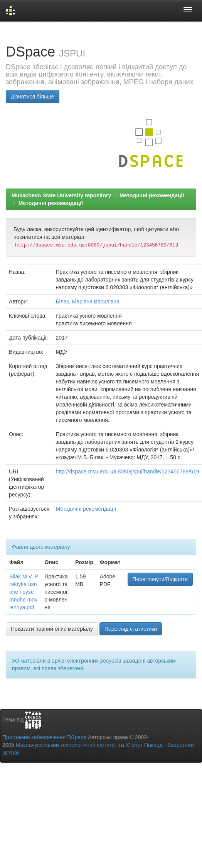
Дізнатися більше (33, 97)
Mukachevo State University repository (61, 195)
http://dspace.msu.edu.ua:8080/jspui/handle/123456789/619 (127, 471)
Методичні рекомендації (152, 195)
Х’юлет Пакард (144, 745)
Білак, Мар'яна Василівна (87, 302)
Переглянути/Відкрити (160, 579)
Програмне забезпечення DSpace (44, 737)
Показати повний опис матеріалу (52, 629)
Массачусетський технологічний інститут (66, 745)
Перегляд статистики (131, 629)
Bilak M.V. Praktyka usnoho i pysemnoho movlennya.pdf (24, 592)
